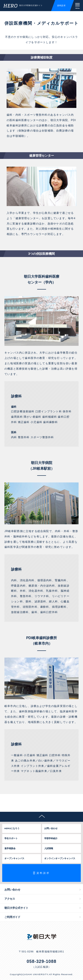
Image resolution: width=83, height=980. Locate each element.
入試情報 (49, 848)
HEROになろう (12, 828)
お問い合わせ (51, 828)
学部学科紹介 (51, 838)
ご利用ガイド (12, 917)
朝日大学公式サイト (16, 908)
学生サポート (11, 838)
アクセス (10, 899)
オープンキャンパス (14, 858)
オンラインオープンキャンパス (60, 858)
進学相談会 (10, 848)
